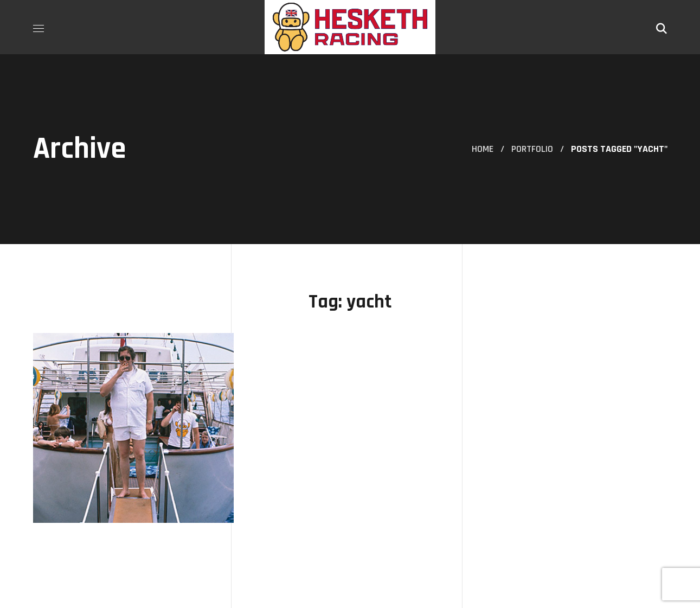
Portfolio (532, 149)
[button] (662, 27)
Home (483, 149)
